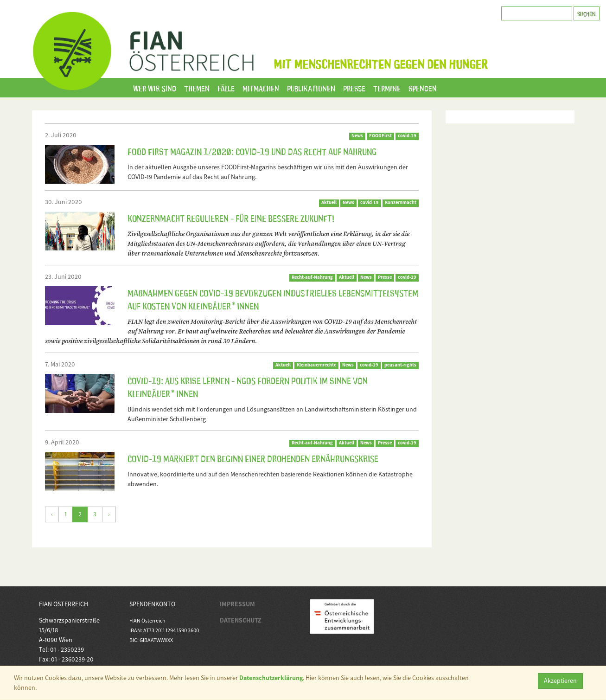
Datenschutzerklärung (271, 678)
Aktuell (329, 202)
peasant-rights (400, 365)
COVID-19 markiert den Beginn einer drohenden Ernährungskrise (253, 458)
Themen (197, 88)
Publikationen (311, 88)
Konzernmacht (401, 202)
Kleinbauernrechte (316, 365)
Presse (354, 88)
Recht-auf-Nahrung (312, 277)
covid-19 (407, 136)
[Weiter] (109, 514)
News (357, 136)
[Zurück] (52, 514)
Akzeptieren (560, 681)
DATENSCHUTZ (241, 620)
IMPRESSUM (237, 604)
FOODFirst (380, 136)
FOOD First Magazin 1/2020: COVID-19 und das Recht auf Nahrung (252, 151)
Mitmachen (261, 88)
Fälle (226, 88)
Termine (387, 88)
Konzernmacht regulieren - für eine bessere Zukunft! (231, 218)
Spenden (423, 88)
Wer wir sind (155, 88)
